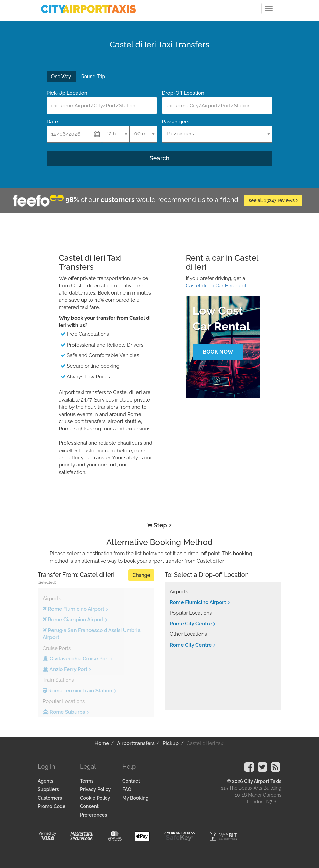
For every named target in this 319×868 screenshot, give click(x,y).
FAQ (127, 789)
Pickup (171, 743)
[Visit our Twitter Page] (262, 769)
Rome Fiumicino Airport (198, 602)
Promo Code (51, 806)
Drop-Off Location (183, 93)
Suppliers (48, 789)
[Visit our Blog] (275, 769)
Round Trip (93, 77)
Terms (87, 781)
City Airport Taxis (263, 781)
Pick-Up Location (67, 93)
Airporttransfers (136, 743)
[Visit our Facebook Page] (249, 769)
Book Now (218, 352)
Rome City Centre (191, 624)
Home (102, 743)
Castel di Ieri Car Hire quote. (218, 286)
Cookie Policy (95, 798)
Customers (50, 798)
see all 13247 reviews (273, 200)
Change (141, 575)
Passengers (176, 122)
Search (159, 158)
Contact (131, 781)
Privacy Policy (95, 789)
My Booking (135, 798)
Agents (46, 781)
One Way (61, 77)
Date (52, 122)
